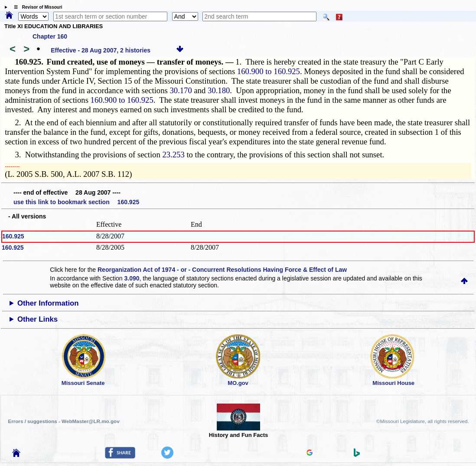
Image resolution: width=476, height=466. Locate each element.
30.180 (219, 90)
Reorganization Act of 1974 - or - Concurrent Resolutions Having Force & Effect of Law (222, 270)
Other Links (37, 319)
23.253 (173, 155)
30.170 (181, 90)
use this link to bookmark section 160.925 (76, 202)
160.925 (13, 236)
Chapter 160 (50, 36)
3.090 (132, 278)
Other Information (48, 303)
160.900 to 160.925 (269, 71)
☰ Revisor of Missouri (36, 7)
